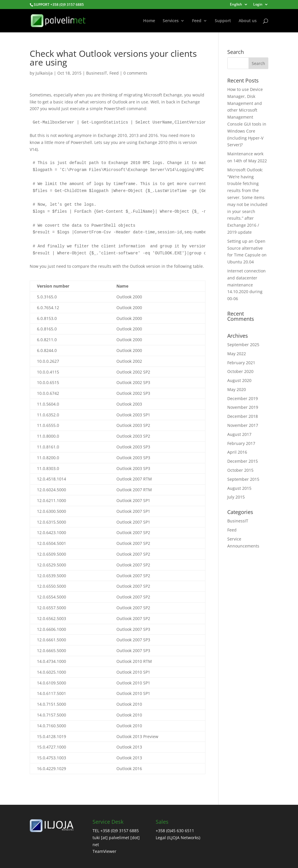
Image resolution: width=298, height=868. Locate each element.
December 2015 (243, 461)
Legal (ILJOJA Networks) (178, 838)
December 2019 (243, 398)
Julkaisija (44, 73)
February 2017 (241, 443)
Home (149, 21)
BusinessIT (97, 73)
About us (248, 21)
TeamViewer (104, 851)
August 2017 (239, 434)
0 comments (135, 73)
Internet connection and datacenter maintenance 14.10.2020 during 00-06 (246, 285)
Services (171, 21)
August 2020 (239, 380)
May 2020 (237, 389)
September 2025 (243, 345)
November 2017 (243, 425)
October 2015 (240, 470)
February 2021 (241, 363)
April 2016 (237, 452)
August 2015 (239, 488)
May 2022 (237, 354)
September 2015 (243, 479)
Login (258, 5)
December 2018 (243, 416)
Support (223, 21)
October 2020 (240, 371)
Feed (197, 21)
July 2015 (236, 497)
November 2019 (243, 407)
